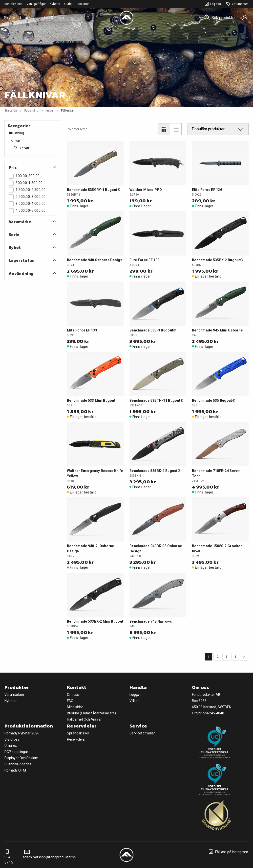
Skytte (10, 18)
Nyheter (55, 4)
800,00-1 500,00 (26, 183)
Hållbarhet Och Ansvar (84, 719)
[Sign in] (245, 18)
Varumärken (237, 4)
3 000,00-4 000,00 (27, 204)
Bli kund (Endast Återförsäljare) (91, 713)
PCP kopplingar (16, 752)
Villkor (134, 701)
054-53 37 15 (10, 857)
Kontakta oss (13, 4)
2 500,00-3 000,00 (27, 197)
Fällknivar (22, 148)
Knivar (50, 111)
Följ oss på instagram (228, 852)
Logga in (136, 695)
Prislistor (83, 4)
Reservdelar (76, 739)
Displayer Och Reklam (21, 758)
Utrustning (29, 18)
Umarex (11, 746)
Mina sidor (75, 707)
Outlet (68, 4)
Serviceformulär (142, 733)
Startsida (11, 111)
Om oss (73, 695)
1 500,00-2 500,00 (27, 190)
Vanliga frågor (36, 4)
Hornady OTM (15, 770)
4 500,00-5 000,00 (27, 211)
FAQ (70, 701)
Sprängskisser (78, 733)
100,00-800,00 (24, 176)
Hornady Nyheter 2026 (22, 733)
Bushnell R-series (18, 764)
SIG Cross (12, 739)
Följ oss (212, 4)
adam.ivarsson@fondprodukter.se (49, 855)
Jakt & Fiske (53, 18)
